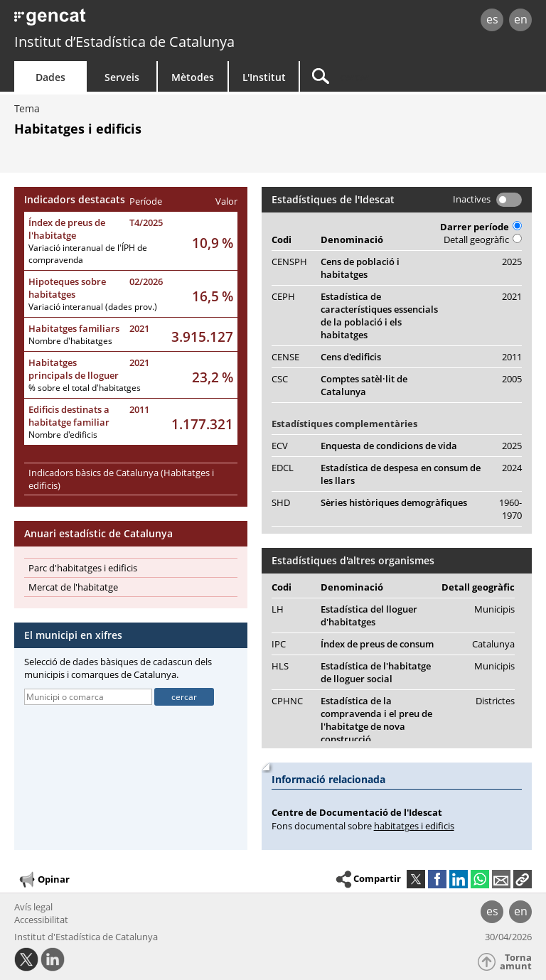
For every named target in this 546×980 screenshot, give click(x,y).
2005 (512, 379)
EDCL (283, 468)
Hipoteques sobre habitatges (67, 288)
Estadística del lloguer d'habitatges (369, 615)
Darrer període (481, 227)
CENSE (285, 357)
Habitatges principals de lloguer (74, 369)
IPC (279, 644)
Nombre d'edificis (63, 435)
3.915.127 (202, 336)
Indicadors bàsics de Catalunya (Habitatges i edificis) (121, 479)
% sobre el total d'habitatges (85, 388)
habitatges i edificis (414, 826)
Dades (50, 77)
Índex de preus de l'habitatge (67, 229)
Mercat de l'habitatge (73, 587)
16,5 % (213, 296)
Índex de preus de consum (377, 644)
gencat (118, 21)
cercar (184, 697)
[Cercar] (389, 76)
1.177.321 (202, 424)
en (521, 19)
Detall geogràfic (483, 239)
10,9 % (213, 243)
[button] (523, 879)
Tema (27, 108)
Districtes (495, 701)
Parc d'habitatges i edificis (83, 568)
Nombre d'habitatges (70, 341)
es (492, 19)
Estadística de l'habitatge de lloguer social (376, 672)
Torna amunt (516, 962)
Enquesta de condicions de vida (389, 446)
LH (278, 609)
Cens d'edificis (351, 357)
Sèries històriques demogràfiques (394, 502)
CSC (280, 379)
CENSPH (289, 262)
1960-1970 (510, 509)
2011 (139, 409)
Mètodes (193, 77)
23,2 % (213, 377)
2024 (512, 468)
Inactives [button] (472, 199)
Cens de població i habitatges (360, 268)
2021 (139, 328)
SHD (281, 502)
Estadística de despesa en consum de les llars (401, 474)
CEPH (283, 296)
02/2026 (146, 281)
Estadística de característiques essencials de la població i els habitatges (379, 316)
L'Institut (264, 77)
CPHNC (287, 701)
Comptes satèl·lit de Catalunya (364, 385)
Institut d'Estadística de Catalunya (86, 937)
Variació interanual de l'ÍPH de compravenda (88, 254)
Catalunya (493, 644)
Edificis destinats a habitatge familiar (69, 416)
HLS (280, 666)
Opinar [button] (44, 880)
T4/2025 (146, 222)
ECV (280, 446)
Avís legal (33, 907)
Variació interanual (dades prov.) (93, 307)
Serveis (122, 77)
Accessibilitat (41, 920)
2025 (512, 262)
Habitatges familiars (74, 328)
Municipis (494, 609)
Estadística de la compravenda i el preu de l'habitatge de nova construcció (376, 720)
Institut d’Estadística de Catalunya (124, 42)
